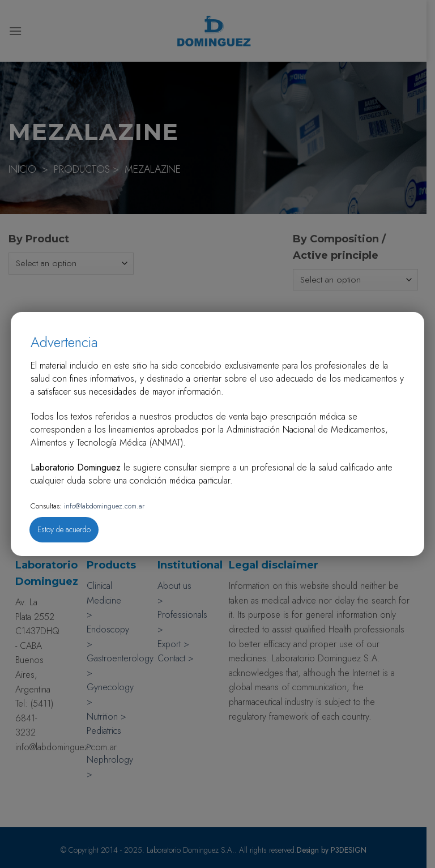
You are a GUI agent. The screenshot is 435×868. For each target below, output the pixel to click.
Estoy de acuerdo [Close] (64, 529)
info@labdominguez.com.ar (103, 506)
